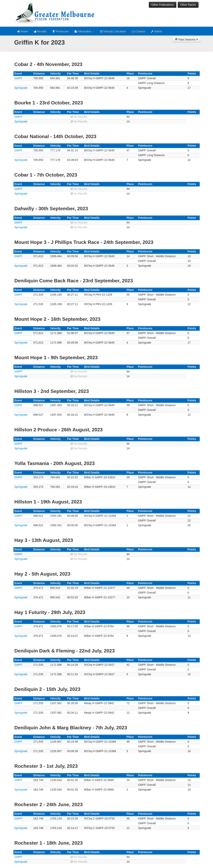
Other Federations (163, 5)
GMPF (18, 78)
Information (84, 32)
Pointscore (61, 32)
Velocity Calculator (113, 32)
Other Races (188, 5)
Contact (138, 32)
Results (40, 32)
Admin (157, 32)
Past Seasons (186, 39)
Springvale (21, 88)
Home (23, 32)
